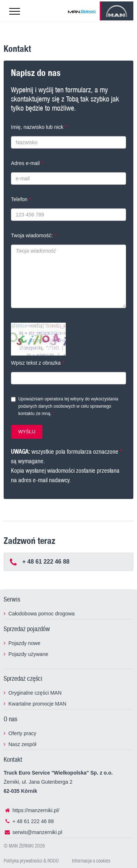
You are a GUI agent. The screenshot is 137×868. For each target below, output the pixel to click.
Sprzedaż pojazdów (27, 629)
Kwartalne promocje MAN (37, 704)
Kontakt (13, 759)
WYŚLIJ (27, 432)
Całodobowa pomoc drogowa (41, 614)
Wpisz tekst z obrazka (36, 363)
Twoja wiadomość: (32, 235)
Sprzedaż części (23, 678)
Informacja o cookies (91, 861)
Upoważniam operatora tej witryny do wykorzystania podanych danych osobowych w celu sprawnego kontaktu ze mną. (68, 406)
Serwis (12, 599)
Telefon (19, 199)
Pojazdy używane (28, 654)
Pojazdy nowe (24, 643)
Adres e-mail (25, 163)
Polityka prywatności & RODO (31, 861)
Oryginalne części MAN (35, 693)
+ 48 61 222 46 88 (29, 821)
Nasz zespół (22, 744)
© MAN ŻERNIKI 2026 (24, 846)
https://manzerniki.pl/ (31, 810)
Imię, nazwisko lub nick (37, 127)
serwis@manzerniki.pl (33, 832)
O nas (10, 719)
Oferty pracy (22, 733)
